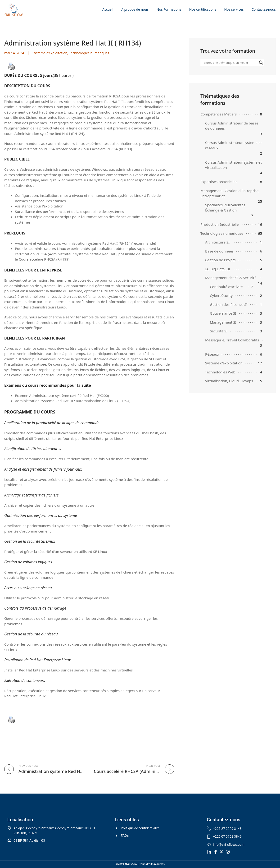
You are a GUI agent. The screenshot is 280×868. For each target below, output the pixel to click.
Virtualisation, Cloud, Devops (229, 381)
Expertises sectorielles (219, 182)
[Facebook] (215, 852)
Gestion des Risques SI (229, 304)
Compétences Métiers (219, 114)
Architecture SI (217, 242)
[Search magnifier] (261, 63)
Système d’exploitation (50, 53)
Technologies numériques (89, 53)
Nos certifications (203, 9)
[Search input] (230, 63)
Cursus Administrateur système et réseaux (233, 145)
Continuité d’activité (226, 287)
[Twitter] (221, 852)
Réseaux (212, 354)
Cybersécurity (221, 295)
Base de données (219, 251)
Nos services (234, 9)
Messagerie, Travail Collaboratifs (232, 340)
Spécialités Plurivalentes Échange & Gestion (225, 208)
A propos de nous (135, 9)
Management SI (223, 322)
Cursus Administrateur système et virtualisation (233, 165)
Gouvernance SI (223, 313)
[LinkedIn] (208, 852)
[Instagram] (228, 852)
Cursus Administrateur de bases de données (232, 126)
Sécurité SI (219, 331)
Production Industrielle (219, 224)
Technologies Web (220, 372)
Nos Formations (169, 9)
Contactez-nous (264, 9)
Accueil (108, 9)
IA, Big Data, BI (218, 269)
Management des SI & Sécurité (231, 278)
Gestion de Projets (220, 260)
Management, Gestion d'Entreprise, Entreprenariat (230, 193)
